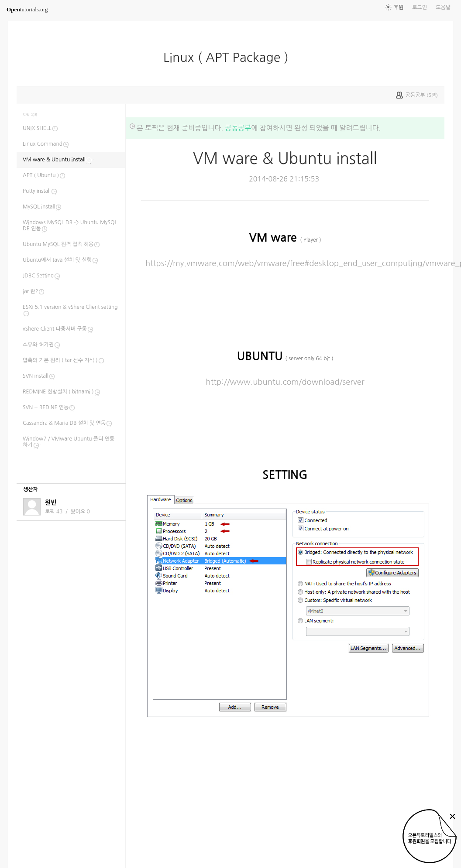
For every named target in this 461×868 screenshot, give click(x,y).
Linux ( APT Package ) (229, 58)
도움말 (443, 7)
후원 (399, 7)
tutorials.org (27, 9)
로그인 (420, 7)
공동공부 (238, 128)
